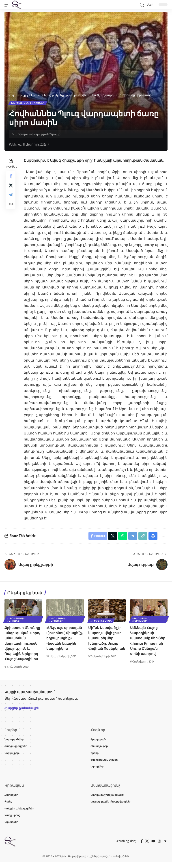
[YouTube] (153, 847)
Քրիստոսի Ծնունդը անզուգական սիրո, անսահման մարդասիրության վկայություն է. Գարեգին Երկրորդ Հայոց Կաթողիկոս (23, 645)
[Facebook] (141, 847)
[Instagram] (159, 847)
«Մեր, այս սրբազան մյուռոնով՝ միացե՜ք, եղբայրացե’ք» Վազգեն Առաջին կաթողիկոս (65, 640)
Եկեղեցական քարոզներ (28, 104)
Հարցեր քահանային (24, 710)
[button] (8, 5)
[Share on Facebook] (11, 178)
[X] (146, 847)
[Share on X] (11, 188)
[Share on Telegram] (11, 199)
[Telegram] (165, 847)
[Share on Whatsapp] (120, 538)
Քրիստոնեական (102, 622)
